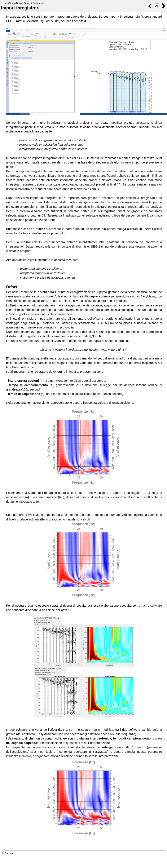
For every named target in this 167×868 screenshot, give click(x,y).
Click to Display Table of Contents (25, 3)
